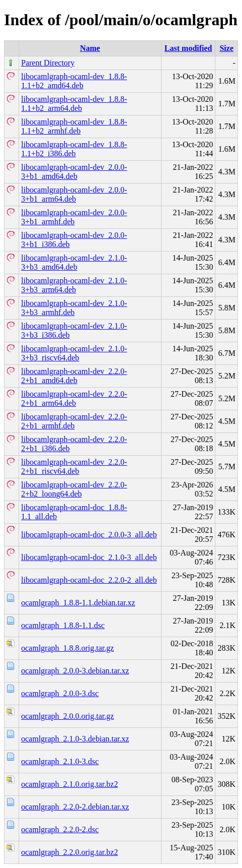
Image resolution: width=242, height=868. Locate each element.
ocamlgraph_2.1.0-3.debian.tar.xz (75, 739)
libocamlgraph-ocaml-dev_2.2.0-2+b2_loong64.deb (74, 489)
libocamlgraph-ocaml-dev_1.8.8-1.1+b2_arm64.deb (74, 104)
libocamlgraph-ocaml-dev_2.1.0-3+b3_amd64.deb (74, 262)
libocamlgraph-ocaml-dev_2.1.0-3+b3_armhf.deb (74, 308)
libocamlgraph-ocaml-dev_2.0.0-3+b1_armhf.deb (74, 217)
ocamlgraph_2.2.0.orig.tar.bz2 (69, 852)
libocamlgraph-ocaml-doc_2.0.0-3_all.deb (89, 535)
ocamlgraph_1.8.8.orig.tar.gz (67, 648)
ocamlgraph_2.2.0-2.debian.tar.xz (75, 807)
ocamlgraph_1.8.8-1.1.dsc (63, 625)
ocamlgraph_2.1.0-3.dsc (60, 761)
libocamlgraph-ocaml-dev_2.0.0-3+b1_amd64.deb (74, 172)
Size (226, 48)
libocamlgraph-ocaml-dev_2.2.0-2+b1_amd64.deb (74, 376)
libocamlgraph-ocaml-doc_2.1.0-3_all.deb (89, 557)
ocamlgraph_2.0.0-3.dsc (60, 693)
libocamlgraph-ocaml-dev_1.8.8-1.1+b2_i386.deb (74, 149)
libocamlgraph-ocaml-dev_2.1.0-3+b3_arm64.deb (74, 285)
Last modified (188, 48)
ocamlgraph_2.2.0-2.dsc (60, 829)
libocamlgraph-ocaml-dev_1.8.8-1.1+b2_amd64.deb (74, 81)
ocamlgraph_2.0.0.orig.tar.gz (67, 716)
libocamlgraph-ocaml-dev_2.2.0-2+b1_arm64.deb (74, 398)
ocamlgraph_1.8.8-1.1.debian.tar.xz (78, 603)
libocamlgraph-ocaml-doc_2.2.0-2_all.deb (89, 580)
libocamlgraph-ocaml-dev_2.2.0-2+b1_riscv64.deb (74, 467)
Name (90, 48)
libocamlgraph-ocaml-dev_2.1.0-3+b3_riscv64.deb (74, 353)
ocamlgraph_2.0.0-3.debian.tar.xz (75, 671)
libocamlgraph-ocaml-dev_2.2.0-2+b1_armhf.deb (74, 421)
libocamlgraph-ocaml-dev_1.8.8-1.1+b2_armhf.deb (74, 126)
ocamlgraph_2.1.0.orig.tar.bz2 (69, 784)
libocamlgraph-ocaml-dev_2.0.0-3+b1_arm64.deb (74, 194)
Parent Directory (48, 63)
